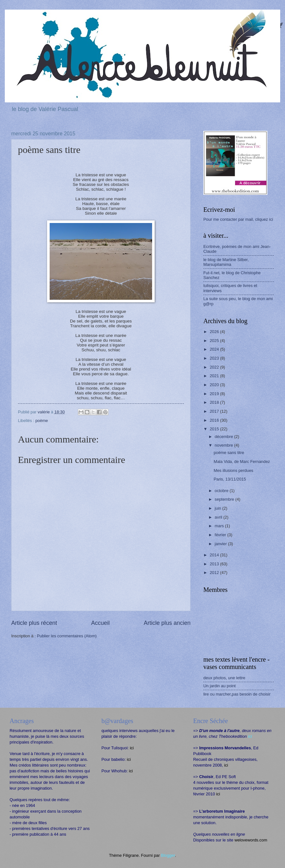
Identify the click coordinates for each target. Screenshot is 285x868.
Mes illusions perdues (233, 470)
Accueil (100, 623)
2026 (215, 332)
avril (219, 517)
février (221, 535)
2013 (215, 564)
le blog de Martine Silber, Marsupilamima (226, 262)
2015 (215, 429)
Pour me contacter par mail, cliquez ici (238, 219)
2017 (215, 411)
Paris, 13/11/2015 (230, 479)
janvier (221, 544)
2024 (215, 349)
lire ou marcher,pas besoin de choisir (237, 694)
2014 (215, 555)
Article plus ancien (167, 623)
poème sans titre (229, 453)
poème (41, 421)
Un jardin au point (220, 686)
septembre (225, 499)
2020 (215, 385)
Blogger (168, 855)
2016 (215, 420)
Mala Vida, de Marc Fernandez (242, 462)
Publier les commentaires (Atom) (67, 636)
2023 (215, 358)
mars (220, 526)
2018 (215, 402)
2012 (215, 573)
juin (218, 508)
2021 (215, 376)
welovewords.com (251, 840)
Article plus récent (34, 623)
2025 (215, 341)
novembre (224, 445)
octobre (222, 491)
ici (132, 748)
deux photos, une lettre (224, 678)
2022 (215, 367)
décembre (224, 437)
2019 (215, 394)
